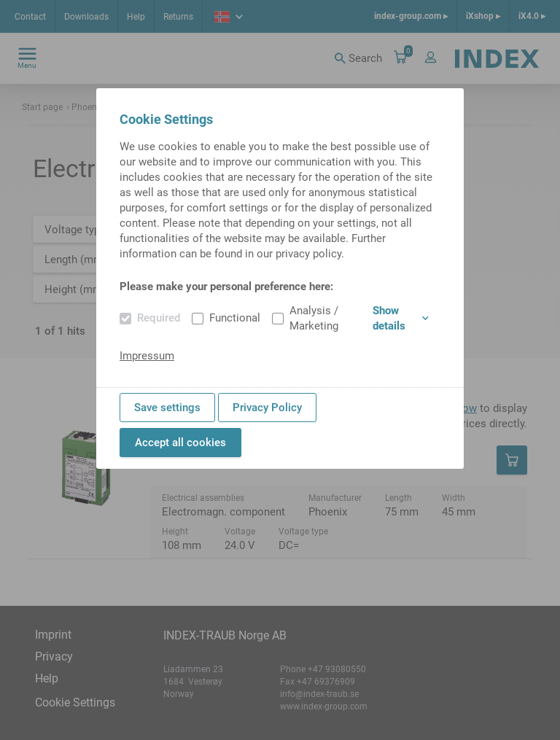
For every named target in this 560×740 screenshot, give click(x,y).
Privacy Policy (267, 408)
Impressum (147, 356)
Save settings (167, 408)
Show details (401, 318)
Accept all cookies (180, 443)
